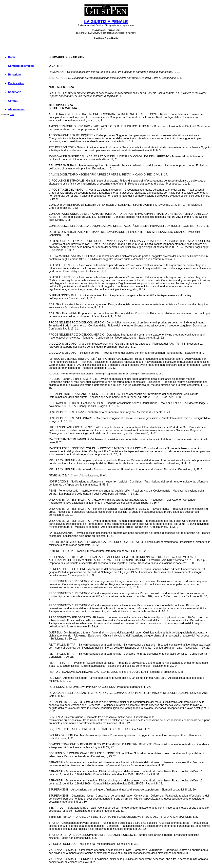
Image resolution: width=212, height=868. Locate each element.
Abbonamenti (17, 109)
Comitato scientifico (21, 66)
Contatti (13, 101)
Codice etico (16, 83)
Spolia (12, 115)
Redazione (15, 75)
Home (12, 57)
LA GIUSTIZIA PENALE (106, 22)
